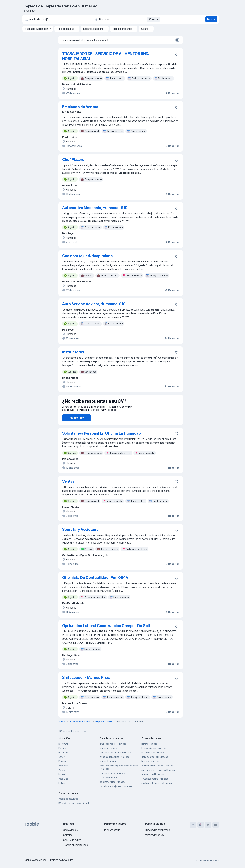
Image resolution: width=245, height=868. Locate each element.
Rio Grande (64, 752)
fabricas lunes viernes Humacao (157, 774)
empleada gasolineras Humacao (116, 761)
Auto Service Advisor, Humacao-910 (94, 304)
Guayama (63, 761)
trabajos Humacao (109, 786)
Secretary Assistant (80, 538)
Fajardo (62, 757)
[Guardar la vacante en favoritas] (177, 54)
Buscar (211, 19)
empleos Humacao (109, 757)
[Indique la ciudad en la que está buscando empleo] (127, 19)
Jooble (216, 861)
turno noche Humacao (153, 783)
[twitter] (208, 825)
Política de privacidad (62, 860)
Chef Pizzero (73, 160)
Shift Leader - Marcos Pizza (86, 686)
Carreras (68, 835)
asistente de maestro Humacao (157, 792)
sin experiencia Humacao (154, 761)
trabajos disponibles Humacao (115, 766)
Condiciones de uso (36, 860)
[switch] (178, 40)
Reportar (172, 93)
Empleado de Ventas (80, 107)
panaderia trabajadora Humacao (116, 795)
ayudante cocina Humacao (155, 787)
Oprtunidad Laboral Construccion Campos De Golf (106, 634)
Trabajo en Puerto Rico (76, 845)
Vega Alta (63, 774)
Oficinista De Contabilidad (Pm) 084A (95, 586)
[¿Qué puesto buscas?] (57, 19)
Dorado (62, 770)
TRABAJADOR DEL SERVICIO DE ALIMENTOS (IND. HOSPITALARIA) (105, 56)
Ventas (68, 490)
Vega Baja (63, 787)
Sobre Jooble (70, 830)
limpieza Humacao (150, 770)
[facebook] (193, 825)
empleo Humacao (108, 770)
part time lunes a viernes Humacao (159, 779)
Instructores (73, 352)
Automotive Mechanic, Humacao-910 (95, 208)
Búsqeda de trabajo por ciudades (75, 812)
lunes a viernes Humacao (154, 757)
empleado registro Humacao (114, 752)
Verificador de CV (155, 835)
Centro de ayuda (72, 840)
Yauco (62, 779)
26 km (154, 19)
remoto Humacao (150, 752)
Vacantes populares (68, 807)
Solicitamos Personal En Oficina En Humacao (101, 442)
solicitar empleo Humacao (113, 791)
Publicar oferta (112, 830)
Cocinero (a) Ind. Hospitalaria (87, 256)
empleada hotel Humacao (113, 782)
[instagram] (201, 825)
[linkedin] (216, 825)
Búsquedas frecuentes (73, 740)
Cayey (62, 766)
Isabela (62, 792)
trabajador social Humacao (155, 766)
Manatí (62, 783)
